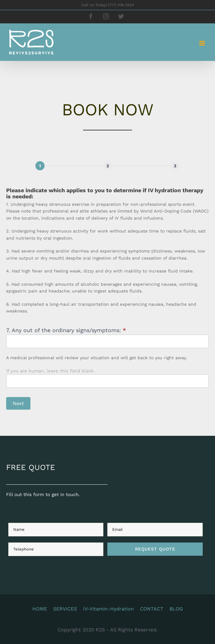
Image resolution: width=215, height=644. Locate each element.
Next (22, 403)
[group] (111, 167)
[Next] (111, 166)
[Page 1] (44, 166)
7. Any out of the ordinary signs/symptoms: (70, 330)
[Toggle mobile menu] (203, 43)
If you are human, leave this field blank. (54, 371)
